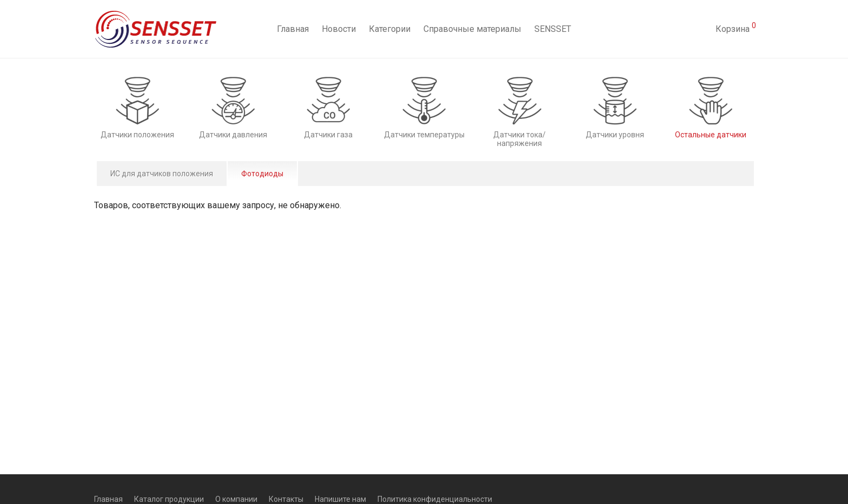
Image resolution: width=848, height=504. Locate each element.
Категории (390, 29)
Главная (293, 29)
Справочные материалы (472, 29)
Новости (339, 29)
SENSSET (553, 29)
